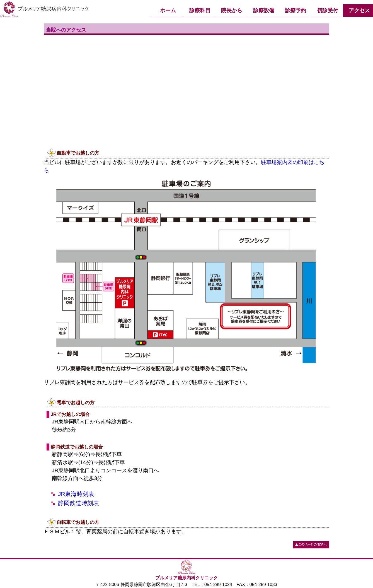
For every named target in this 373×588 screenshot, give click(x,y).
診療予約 (296, 10)
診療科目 (200, 10)
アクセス (359, 10)
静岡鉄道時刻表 (78, 503)
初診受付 (328, 10)
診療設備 (264, 10)
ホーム (168, 10)
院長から (232, 10)
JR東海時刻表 (76, 494)
